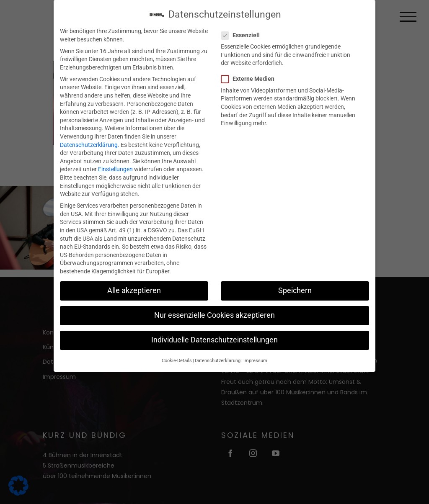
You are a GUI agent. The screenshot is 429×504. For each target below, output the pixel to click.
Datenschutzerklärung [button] (218, 359)
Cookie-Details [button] (177, 359)
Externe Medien (251, 78)
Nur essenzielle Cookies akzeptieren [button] (214, 314)
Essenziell (244, 34)
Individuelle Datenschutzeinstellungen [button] (214, 339)
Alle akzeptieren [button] (134, 289)
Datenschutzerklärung (89, 143)
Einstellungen (115, 168)
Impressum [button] (255, 359)
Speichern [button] (295, 289)
